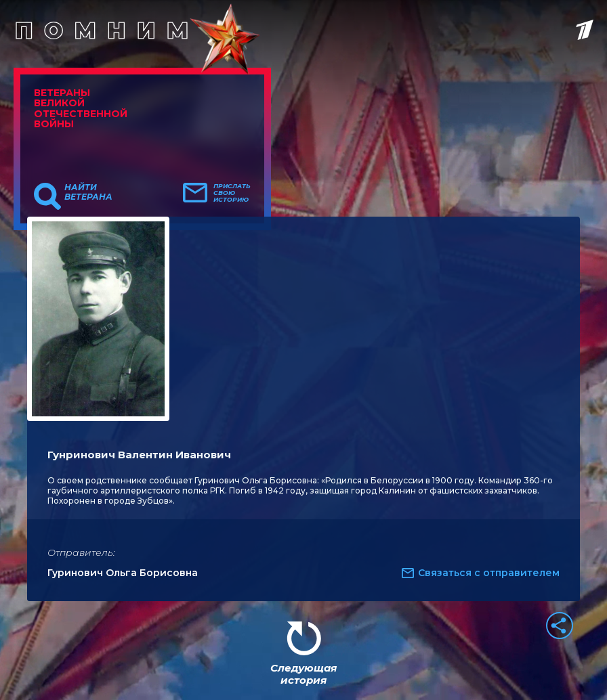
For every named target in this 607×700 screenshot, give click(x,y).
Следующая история (303, 674)
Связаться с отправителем (489, 573)
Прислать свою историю (232, 193)
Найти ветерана (88, 192)
